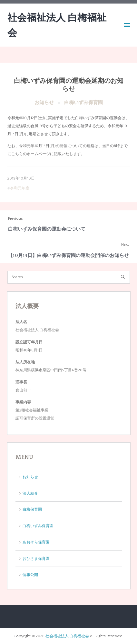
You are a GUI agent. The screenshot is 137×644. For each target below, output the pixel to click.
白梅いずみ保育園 (83, 103)
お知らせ (44, 103)
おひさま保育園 (36, 559)
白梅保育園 (32, 510)
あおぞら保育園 (36, 542)
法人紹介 (30, 494)
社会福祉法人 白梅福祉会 (67, 636)
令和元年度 (20, 188)
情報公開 (30, 575)
